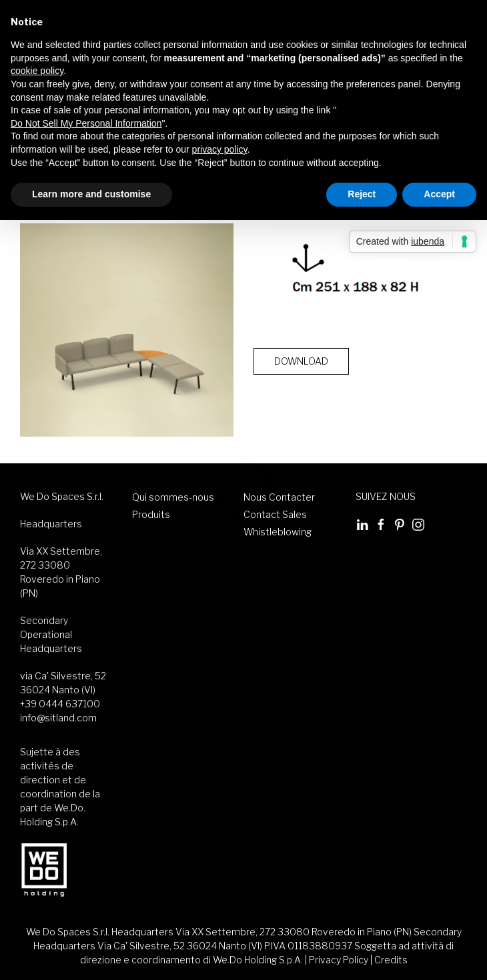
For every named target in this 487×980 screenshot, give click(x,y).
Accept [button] (439, 194)
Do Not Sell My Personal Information (86, 123)
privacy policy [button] (220, 149)
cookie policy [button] (37, 71)
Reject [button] (362, 194)
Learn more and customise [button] (91, 194)
